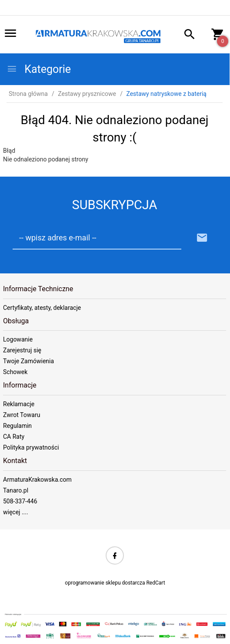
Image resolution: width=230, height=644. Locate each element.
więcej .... (16, 512)
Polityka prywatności (31, 447)
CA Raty (14, 437)
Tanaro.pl (16, 490)
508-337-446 (20, 501)
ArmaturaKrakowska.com (37, 480)
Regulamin (17, 426)
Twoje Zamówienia (28, 361)
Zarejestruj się (22, 350)
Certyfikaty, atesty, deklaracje (42, 308)
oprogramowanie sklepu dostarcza (105, 583)
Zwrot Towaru (22, 415)
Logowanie (18, 339)
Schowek (15, 372)
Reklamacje (19, 404)
